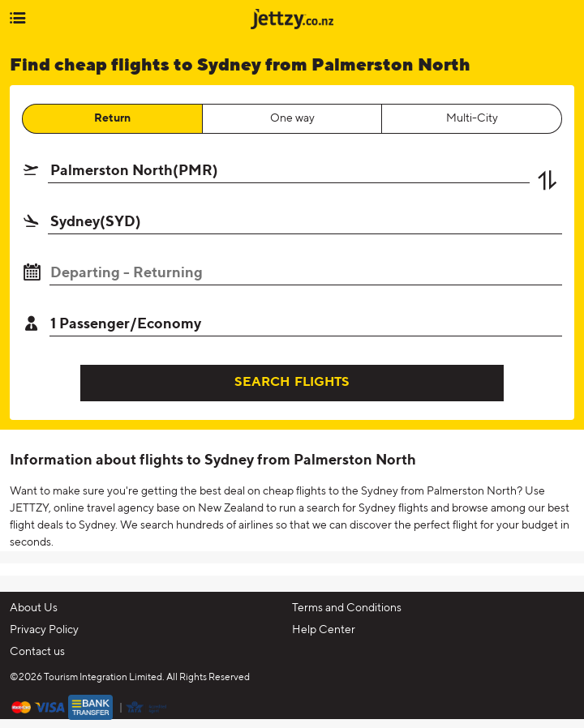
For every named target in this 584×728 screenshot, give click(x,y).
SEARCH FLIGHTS (292, 383)
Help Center (324, 630)
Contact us (37, 652)
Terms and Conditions (347, 608)
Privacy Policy (44, 630)
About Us (34, 608)
